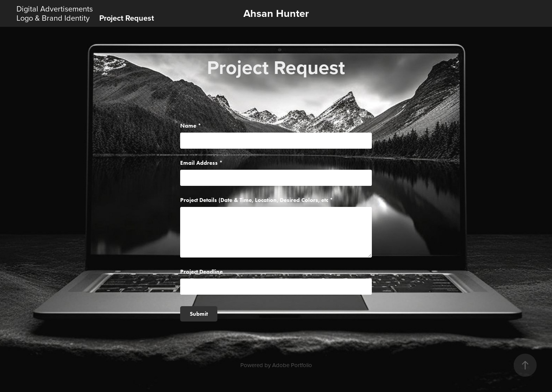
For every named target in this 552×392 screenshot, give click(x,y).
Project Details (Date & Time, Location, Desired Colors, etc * (257, 200)
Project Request (127, 18)
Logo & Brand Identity (53, 18)
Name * (191, 126)
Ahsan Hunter (276, 13)
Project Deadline (201, 272)
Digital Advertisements (55, 9)
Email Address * (201, 163)
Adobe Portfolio (292, 365)
